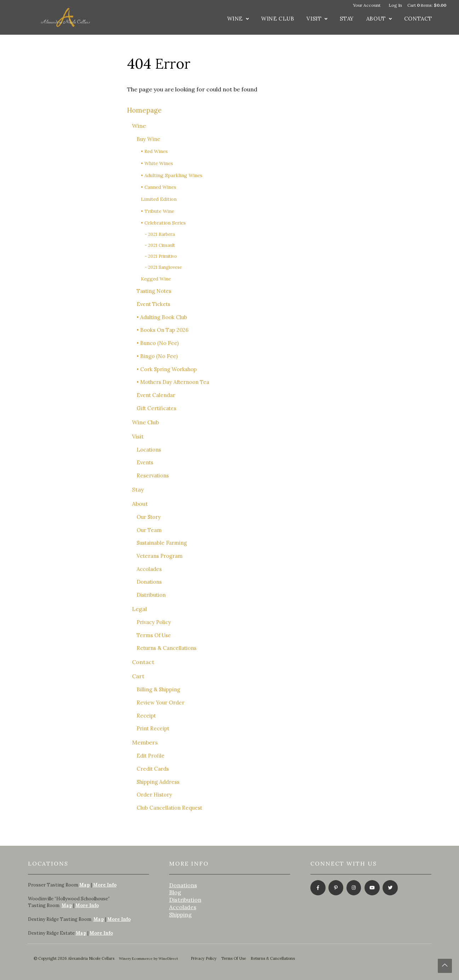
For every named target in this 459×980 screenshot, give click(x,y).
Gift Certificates (156, 408)
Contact (418, 19)
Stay (347, 19)
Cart (138, 676)
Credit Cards (153, 769)
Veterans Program (160, 556)
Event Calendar (156, 395)
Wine (235, 19)
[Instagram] (353, 888)
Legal (139, 609)
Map (85, 885)
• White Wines (157, 163)
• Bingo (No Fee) (157, 356)
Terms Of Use (154, 635)
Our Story (149, 517)
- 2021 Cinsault (160, 245)
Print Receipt (153, 728)
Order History (154, 795)
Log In (395, 5)
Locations (149, 450)
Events (145, 462)
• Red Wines (154, 151)
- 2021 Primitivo (161, 256)
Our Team (149, 530)
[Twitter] (389, 888)
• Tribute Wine (157, 211)
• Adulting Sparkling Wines (172, 175)
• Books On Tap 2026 (163, 330)
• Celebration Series (163, 223)
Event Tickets (153, 304)
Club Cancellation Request (169, 808)
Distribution (151, 595)
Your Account (367, 5)
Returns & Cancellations (167, 648)
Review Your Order (160, 703)
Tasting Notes (154, 291)
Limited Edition (159, 199)
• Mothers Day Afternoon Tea (173, 382)
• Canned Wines (159, 187)
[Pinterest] (335, 888)
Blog (175, 892)
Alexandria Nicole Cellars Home (65, 17)
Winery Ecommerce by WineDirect (148, 959)
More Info (105, 885)
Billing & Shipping (158, 689)
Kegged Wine (156, 279)
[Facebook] (317, 888)
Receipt (146, 716)
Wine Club (278, 19)
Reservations (153, 475)
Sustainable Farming (162, 543)
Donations (149, 582)
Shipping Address (158, 782)
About (376, 19)
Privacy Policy (154, 622)
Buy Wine (148, 139)
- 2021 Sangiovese (163, 267)
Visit (314, 19)
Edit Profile (151, 756)
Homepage (144, 110)
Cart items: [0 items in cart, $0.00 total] (427, 5)
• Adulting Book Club (162, 317)
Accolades (149, 569)
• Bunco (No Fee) (158, 343)
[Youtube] (371, 888)
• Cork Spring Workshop (167, 369)
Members (145, 742)
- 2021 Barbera (160, 234)
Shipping (180, 914)
